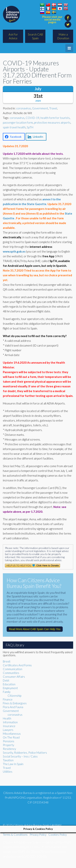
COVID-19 (32, 118)
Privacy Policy (38, 835)
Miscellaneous (12, 734)
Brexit (7, 661)
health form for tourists (55, 118)
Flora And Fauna (13, 707)
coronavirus (24, 108)
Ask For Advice (13, 36)
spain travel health (14, 127)
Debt (6, 680)
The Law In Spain (13, 764)
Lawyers (8, 730)
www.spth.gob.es (14, 251)
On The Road (11, 737)
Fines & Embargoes (15, 703)
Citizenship (14, 696)
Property (8, 745)
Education (9, 684)
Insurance (9, 726)
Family (7, 692)
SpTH (30, 127)
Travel (53, 108)
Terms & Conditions (15, 835)
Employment (10, 688)
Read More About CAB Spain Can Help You (35, 629)
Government (40, 108)
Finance (8, 699)
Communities (11, 673)
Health (7, 718)
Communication (13, 669)
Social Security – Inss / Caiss (20, 756)
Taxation (8, 760)
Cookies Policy (58, 835)
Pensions (9, 741)
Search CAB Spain (35, 36)
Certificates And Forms (17, 665)
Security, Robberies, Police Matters (25, 753)
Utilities (8, 772)
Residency (9, 749)
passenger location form (18, 122)
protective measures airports (52, 122)
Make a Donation (63, 36)
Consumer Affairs (14, 677)
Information (10, 722)
